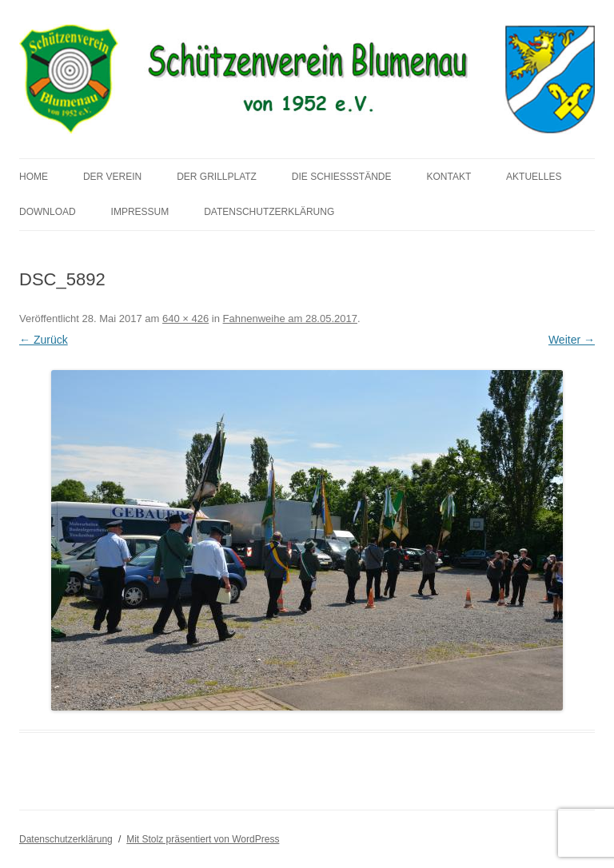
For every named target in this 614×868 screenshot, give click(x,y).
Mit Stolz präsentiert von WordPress (203, 839)
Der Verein (112, 177)
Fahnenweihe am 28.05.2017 (290, 319)
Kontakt (449, 177)
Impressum (140, 212)
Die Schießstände (342, 177)
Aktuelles (534, 177)
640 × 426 (185, 319)
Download (48, 212)
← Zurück (44, 340)
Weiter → (572, 340)
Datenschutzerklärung (269, 212)
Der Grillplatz (217, 177)
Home (34, 177)
